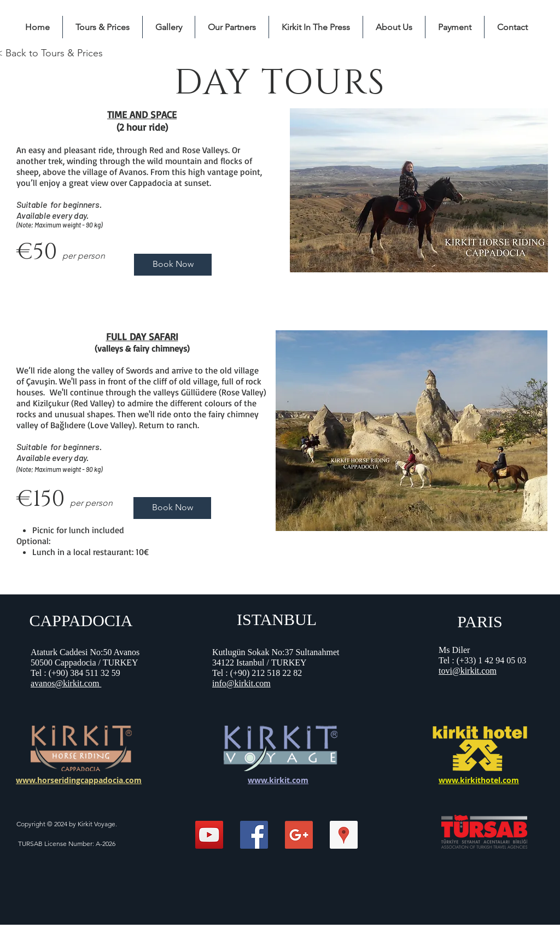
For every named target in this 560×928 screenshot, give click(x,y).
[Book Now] (173, 265)
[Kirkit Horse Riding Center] (344, 835)
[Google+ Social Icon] (299, 835)
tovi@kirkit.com (468, 671)
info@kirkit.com (241, 683)
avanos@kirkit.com (66, 683)
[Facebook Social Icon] (254, 835)
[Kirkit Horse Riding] (209, 835)
